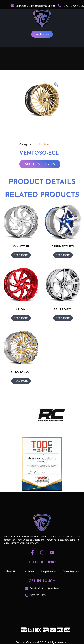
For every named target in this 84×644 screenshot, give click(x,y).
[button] (42, 44)
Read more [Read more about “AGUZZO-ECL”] (63, 318)
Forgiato (44, 144)
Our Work (28, 572)
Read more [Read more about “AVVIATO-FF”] (21, 255)
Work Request (71, 572)
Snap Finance (49, 572)
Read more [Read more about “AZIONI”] (21, 318)
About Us (11, 572)
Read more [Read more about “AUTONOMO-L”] (21, 381)
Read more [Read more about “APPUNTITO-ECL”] (63, 255)
